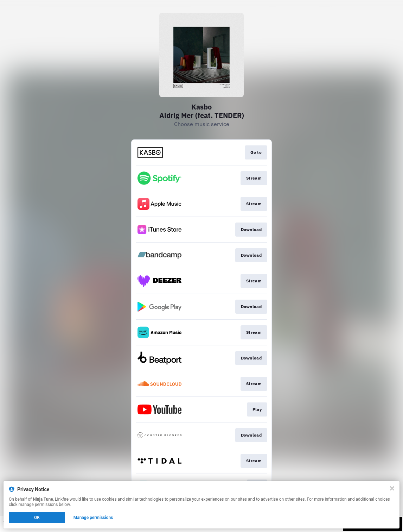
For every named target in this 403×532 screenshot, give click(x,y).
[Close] (392, 488)
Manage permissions (93, 518)
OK (37, 518)
